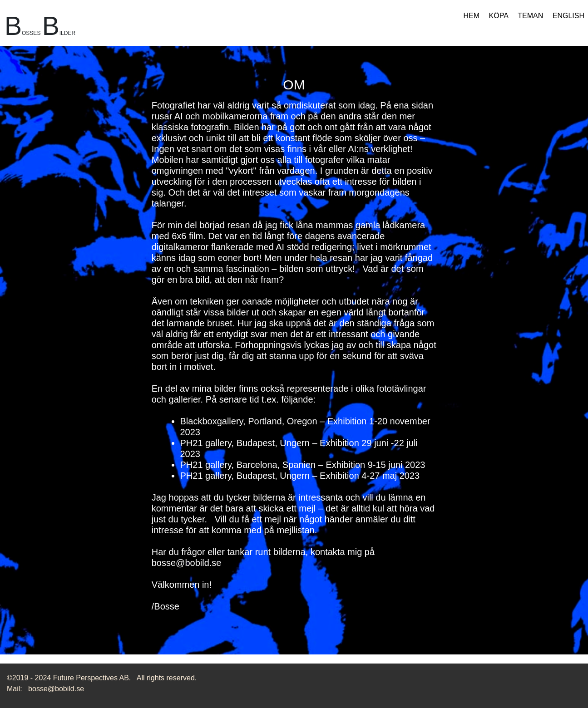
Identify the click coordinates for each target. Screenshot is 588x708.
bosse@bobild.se (187, 563)
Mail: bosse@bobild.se (45, 689)
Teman (530, 16)
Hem (472, 16)
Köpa (499, 16)
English (568, 16)
